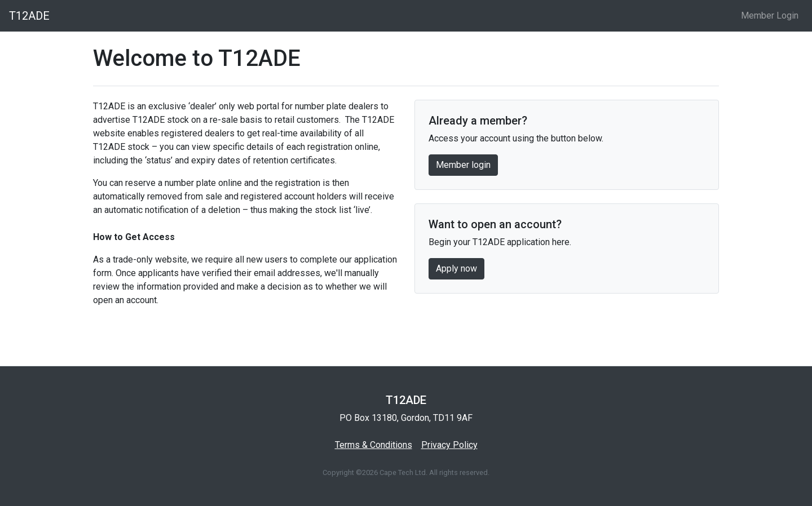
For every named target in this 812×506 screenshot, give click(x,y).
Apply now (456, 268)
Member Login (770, 15)
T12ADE (29, 16)
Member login (463, 165)
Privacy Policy (449, 445)
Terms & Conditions (374, 445)
